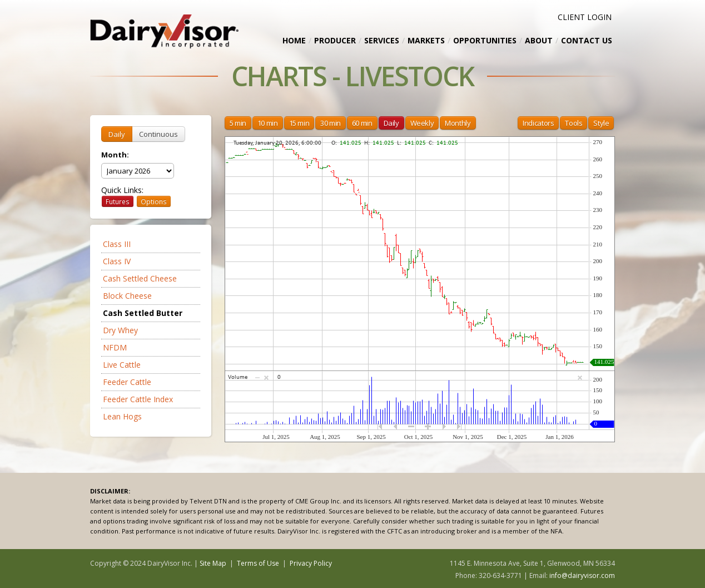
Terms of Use (258, 563)
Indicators (538, 123)
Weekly (422, 123)
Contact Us (587, 40)
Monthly (458, 123)
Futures (118, 201)
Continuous (158, 134)
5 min (238, 123)
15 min (299, 123)
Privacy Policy (311, 563)
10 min (268, 123)
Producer (335, 40)
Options (154, 201)
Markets (426, 40)
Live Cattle (122, 365)
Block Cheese (127, 296)
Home (294, 40)
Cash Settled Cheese (140, 278)
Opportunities (485, 40)
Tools (574, 123)
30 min (331, 123)
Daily (117, 134)
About (539, 40)
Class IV (117, 261)
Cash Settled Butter (143, 313)
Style (601, 123)
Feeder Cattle (127, 382)
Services (382, 40)
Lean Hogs (122, 416)
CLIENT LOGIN (585, 17)
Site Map (213, 563)
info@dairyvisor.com (582, 575)
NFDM (115, 347)
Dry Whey (120, 330)
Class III (117, 244)
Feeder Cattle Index (138, 399)
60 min (362, 123)
